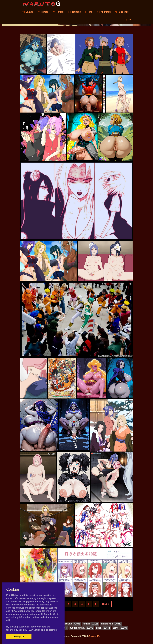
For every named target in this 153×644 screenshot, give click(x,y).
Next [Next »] (106, 604)
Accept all (19, 637)
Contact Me (94, 636)
